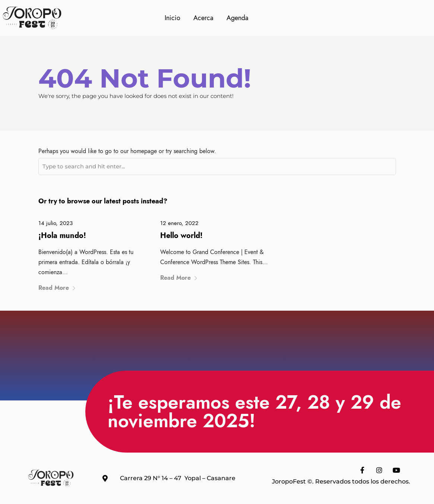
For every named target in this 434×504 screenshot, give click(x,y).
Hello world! (181, 236)
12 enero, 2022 (179, 223)
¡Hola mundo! (62, 236)
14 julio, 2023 (56, 223)
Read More (57, 288)
